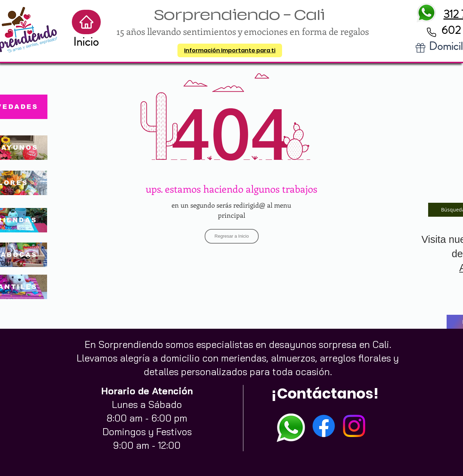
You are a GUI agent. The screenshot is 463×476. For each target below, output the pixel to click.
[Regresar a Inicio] (232, 236)
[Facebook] (324, 426)
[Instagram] (354, 426)
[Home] (86, 22)
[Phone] (431, 32)
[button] (230, 50)
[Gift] (420, 48)
